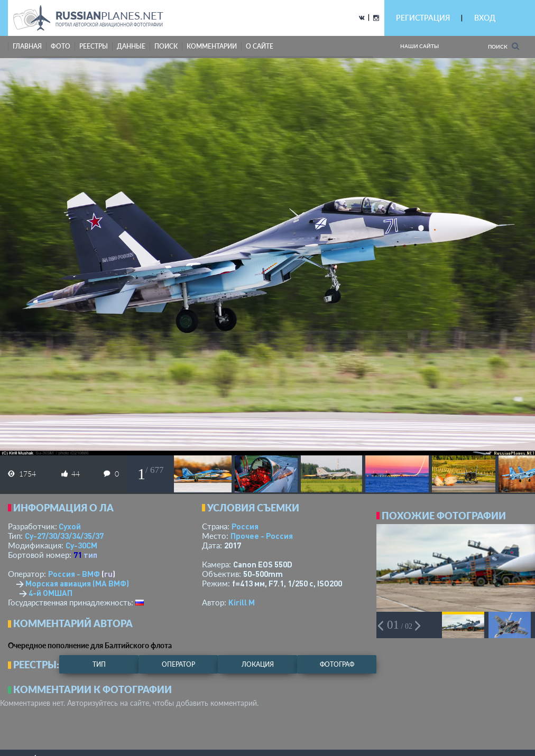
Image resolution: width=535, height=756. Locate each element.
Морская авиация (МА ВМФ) (77, 583)
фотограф (337, 664)
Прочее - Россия (262, 536)
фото (61, 46)
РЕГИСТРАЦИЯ (423, 18)
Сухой (70, 526)
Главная (27, 46)
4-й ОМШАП (50, 593)
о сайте (260, 46)
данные (131, 46)
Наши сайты (419, 46)
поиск (166, 46)
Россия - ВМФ (74, 574)
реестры (94, 46)
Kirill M (242, 602)
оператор (178, 664)
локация (258, 664)
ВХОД (485, 18)
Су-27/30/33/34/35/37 (64, 536)
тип (90, 555)
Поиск (504, 46)
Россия (245, 526)
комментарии (212, 46)
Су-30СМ (81, 545)
